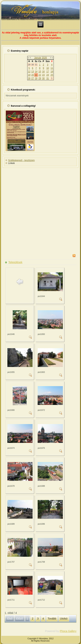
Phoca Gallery (68, 631)
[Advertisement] (40, 210)
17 (48, 72)
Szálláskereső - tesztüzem (21, 160)
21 (36, 75)
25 (52, 75)
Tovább (52, 619)
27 (33, 78)
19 (29, 75)
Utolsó (64, 619)
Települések (15, 262)
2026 (44, 58)
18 (52, 72)
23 (43, 75)
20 (33, 75)
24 (48, 75)
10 (48, 68)
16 (43, 72)
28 (36, 78)
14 (36, 72)
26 (29, 78)
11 (52, 68)
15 (40, 72)
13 (33, 72)
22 (40, 75)
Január (38, 58)
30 (43, 78)
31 (48, 78)
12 (29, 72)
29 (40, 78)
